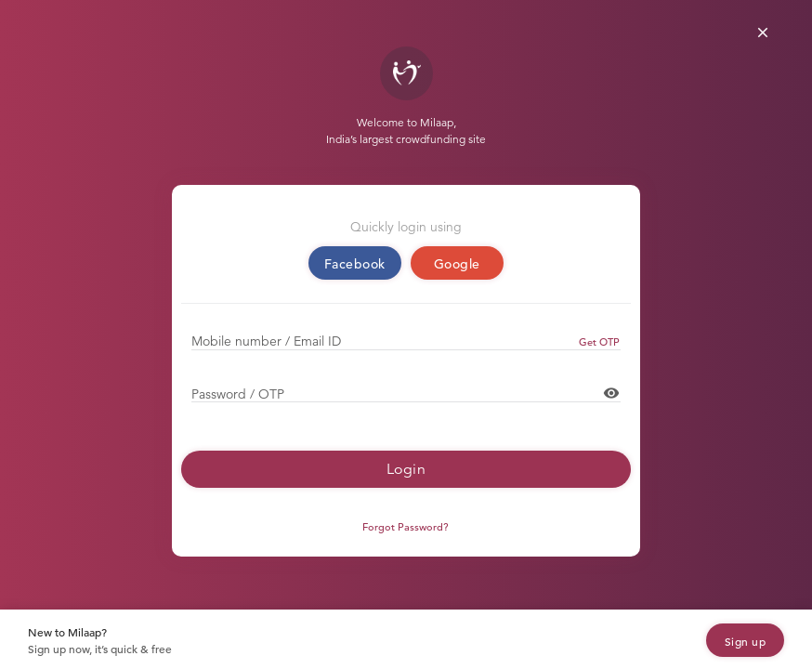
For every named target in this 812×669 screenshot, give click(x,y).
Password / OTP (238, 394)
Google (457, 264)
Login (406, 469)
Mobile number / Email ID (266, 341)
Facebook (355, 264)
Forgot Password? (406, 527)
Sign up (746, 641)
